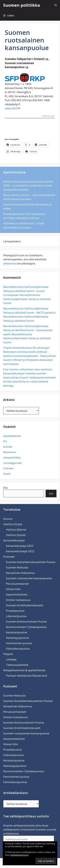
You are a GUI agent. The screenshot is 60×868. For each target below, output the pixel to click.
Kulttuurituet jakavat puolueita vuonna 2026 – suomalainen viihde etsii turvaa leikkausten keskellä (28, 185)
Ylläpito (8, 654)
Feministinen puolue (19, 643)
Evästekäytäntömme (19, 855)
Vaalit (7, 474)
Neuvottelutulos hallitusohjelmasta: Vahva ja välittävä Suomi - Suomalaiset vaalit (28, 330)
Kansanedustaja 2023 (20, 546)
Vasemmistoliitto (17, 594)
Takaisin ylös (48, 116)
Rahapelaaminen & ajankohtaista (24, 670)
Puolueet (9, 557)
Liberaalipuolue (16, 616)
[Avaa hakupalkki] (56, 5)
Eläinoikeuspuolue (18, 649)
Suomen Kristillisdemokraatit (24, 605)
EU (5, 441)
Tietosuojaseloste (17, 665)
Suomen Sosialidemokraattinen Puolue (31, 562)
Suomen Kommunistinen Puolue (26, 621)
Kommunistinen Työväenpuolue (26, 627)
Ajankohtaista (12, 436)
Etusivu (8, 519)
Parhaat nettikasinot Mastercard (26, 676)
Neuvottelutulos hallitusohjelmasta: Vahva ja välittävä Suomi (27, 299)
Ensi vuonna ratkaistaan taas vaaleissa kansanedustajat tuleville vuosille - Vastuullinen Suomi (28, 373)
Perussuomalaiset (17, 584)
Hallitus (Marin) (16, 530)
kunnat (8, 447)
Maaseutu (10, 452)
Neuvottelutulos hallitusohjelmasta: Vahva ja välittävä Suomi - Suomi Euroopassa (26, 291)
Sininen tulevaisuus (18, 600)
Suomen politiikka (22, 5)
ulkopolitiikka (12, 457)
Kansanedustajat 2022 (20, 551)
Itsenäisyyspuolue (17, 638)
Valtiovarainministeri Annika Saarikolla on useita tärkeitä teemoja (30, 381)
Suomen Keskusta (17, 567)
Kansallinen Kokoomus (20, 573)
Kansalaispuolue (17, 632)
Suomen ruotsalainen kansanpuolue (29, 578)
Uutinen (8, 468)
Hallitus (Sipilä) (16, 535)
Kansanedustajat (14, 540)
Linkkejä (11, 659)
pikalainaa (10, 263)
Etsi (6, 488)
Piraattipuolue (15, 611)
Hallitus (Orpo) (13, 524)
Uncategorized (12, 463)
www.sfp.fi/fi (13, 108)
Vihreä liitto (13, 589)
